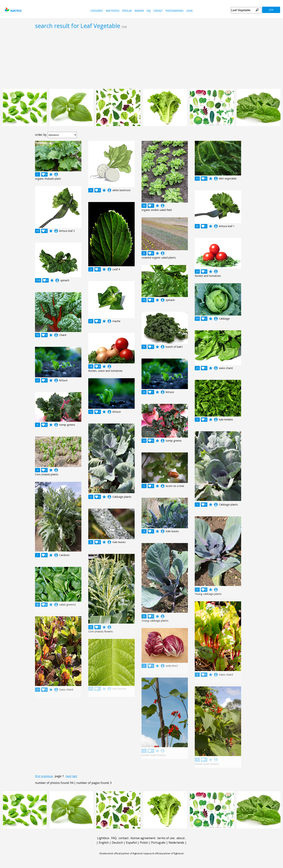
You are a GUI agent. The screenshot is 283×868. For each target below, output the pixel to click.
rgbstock (13, 10)
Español (131, 843)
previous (47, 776)
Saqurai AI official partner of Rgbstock (164, 853)
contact (158, 11)
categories (97, 11)
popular (127, 11)
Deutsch (117, 843)
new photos (113, 11)
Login (189, 11)
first (38, 776)
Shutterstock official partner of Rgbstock (121, 853)
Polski (144, 843)
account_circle (56, 174)
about (181, 838)
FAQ (149, 11)
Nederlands (176, 843)
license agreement (143, 838)
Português (158, 843)
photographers (174, 11)
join (271, 10)
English (104, 843)
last (75, 776)
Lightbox (103, 838)
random (139, 11)
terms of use (166, 838)
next (68, 776)
